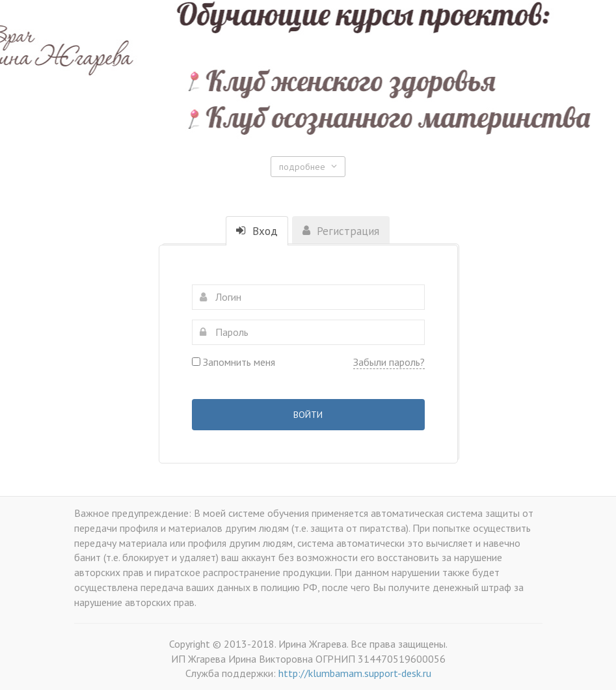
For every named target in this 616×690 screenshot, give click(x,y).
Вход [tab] (257, 231)
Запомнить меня (234, 362)
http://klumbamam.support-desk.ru (355, 673)
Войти (308, 415)
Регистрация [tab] (341, 231)
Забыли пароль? (389, 362)
